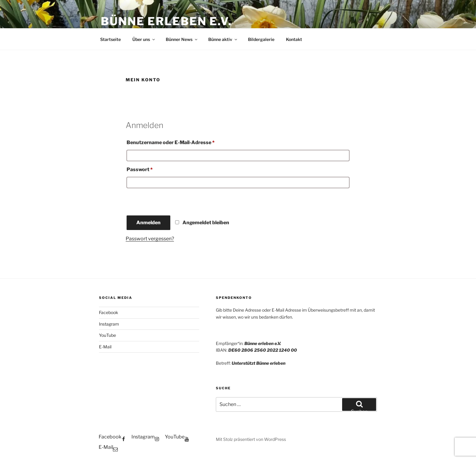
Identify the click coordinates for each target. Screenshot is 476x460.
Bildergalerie (261, 39)
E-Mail (105, 347)
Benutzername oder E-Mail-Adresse (185, 142)
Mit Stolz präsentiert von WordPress (251, 439)
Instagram (109, 324)
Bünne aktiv (223, 39)
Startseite (110, 39)
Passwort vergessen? (150, 239)
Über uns (144, 39)
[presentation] (167, 201)
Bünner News (182, 39)
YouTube (107, 335)
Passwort (154, 169)
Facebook (109, 312)
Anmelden (148, 223)
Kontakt (294, 39)
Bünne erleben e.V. (167, 21)
